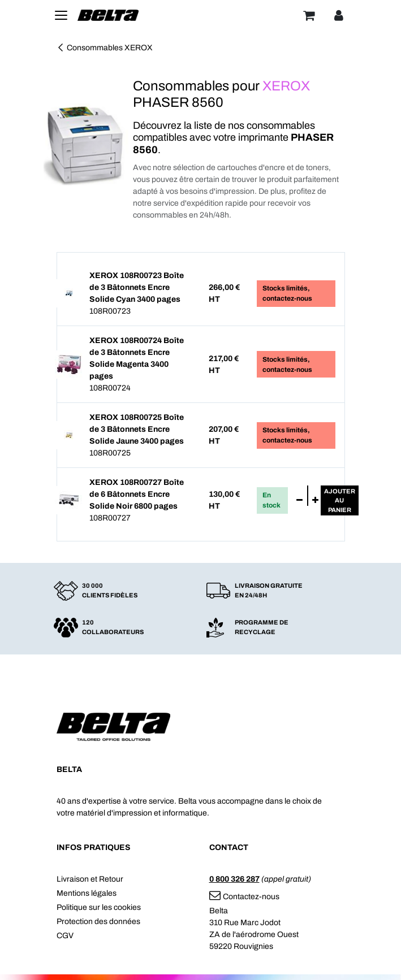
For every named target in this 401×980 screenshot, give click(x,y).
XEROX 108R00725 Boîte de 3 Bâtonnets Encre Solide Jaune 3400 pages (137, 429)
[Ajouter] (315, 501)
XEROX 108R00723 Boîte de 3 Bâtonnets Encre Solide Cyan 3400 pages (137, 287)
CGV (65, 936)
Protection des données (98, 922)
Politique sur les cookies (99, 907)
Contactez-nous (244, 897)
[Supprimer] (299, 501)
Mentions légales (87, 893)
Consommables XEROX (105, 48)
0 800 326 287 (234, 879)
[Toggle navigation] (61, 15)
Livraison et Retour (90, 879)
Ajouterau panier (340, 500)
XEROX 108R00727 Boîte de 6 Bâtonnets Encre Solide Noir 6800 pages (137, 494)
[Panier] (309, 15)
